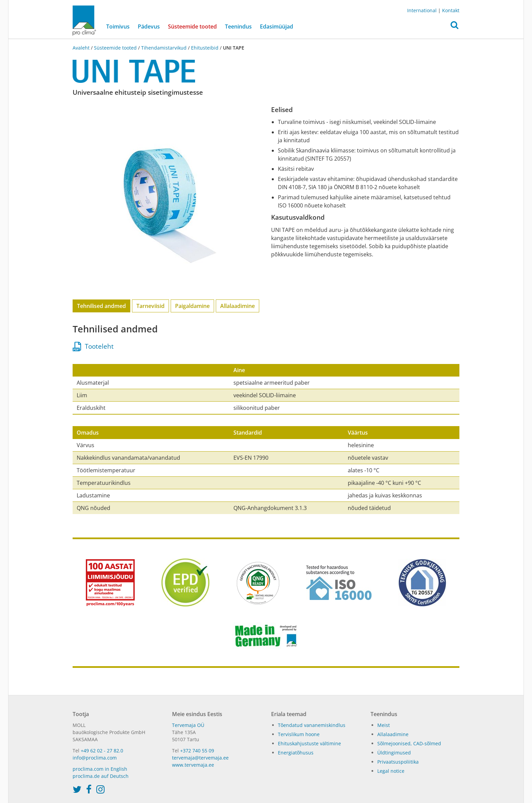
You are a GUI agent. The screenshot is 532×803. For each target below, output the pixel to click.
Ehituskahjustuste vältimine (309, 743)
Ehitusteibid (205, 48)
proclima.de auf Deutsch (101, 776)
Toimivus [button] (118, 26)
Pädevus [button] (149, 26)
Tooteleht (93, 346)
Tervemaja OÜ (188, 725)
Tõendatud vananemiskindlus (312, 725)
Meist (384, 725)
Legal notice (391, 771)
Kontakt (451, 10)
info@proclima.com (95, 758)
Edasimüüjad (277, 26)
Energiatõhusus (296, 753)
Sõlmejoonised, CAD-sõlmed (409, 743)
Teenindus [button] (238, 26)
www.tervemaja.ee (193, 765)
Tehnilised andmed (101, 306)
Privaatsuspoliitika (398, 762)
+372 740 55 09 (197, 751)
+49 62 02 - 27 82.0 (102, 751)
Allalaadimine (237, 306)
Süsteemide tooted (194, 26)
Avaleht (82, 48)
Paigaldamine (192, 306)
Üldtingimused (394, 753)
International (422, 10)
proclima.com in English (100, 769)
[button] (454, 27)
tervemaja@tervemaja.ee (200, 758)
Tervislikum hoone (299, 734)
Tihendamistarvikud (164, 48)
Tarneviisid (150, 306)
